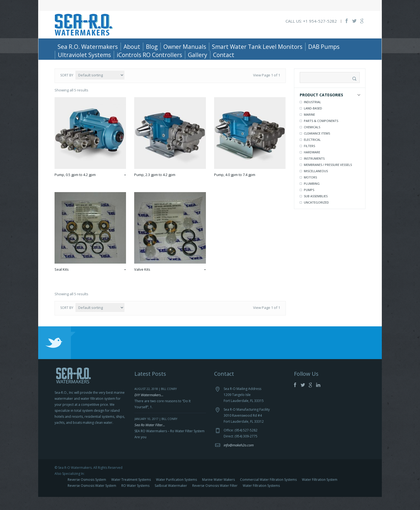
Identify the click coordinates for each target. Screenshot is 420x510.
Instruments (314, 172)
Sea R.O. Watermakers (88, 47)
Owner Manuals (185, 47)
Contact (224, 55)
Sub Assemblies (316, 209)
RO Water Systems (135, 499)
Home (59, 65)
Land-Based (313, 121)
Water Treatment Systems (131, 493)
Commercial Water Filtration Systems (268, 493)
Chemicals (312, 140)
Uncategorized (316, 215)
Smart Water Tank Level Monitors (257, 47)
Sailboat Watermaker (171, 499)
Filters (309, 159)
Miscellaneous (316, 184)
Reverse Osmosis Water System (92, 499)
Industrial (312, 115)
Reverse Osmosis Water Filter (215, 499)
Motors (310, 190)
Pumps (309, 203)
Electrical (312, 153)
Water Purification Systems (176, 493)
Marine (309, 128)
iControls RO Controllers (149, 55)
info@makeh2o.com (239, 458)
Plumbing (312, 197)
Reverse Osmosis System (87, 493)
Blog (152, 47)
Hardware (312, 165)
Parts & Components (86, 65)
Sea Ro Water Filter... (150, 438)
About (132, 47)
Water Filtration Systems (261, 499)
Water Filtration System (320, 493)
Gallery (198, 55)
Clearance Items (317, 146)
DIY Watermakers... (149, 408)
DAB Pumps (324, 47)
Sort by (67, 88)
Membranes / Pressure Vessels (328, 178)
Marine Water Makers (218, 493)
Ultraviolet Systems (84, 55)
